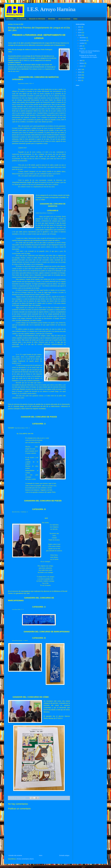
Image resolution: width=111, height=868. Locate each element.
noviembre (83, 40)
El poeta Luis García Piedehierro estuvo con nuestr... (89, 52)
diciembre (83, 38)
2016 (80, 72)
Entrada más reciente (15, 855)
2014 (80, 78)
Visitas (75, 19)
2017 (80, 69)
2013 (80, 80)
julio (81, 46)
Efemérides (52, 19)
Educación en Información (37, 19)
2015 (80, 75)
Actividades (10, 19)
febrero (82, 63)
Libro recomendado (64, 19)
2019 (80, 33)
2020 (80, 30)
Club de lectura (21, 19)
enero (82, 66)
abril (81, 61)
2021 (80, 27)
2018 (80, 35)
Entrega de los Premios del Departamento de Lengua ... (89, 56)
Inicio (41, 855)
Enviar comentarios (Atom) (25, 859)
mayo (82, 49)
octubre (82, 43)
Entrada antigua (64, 855)
